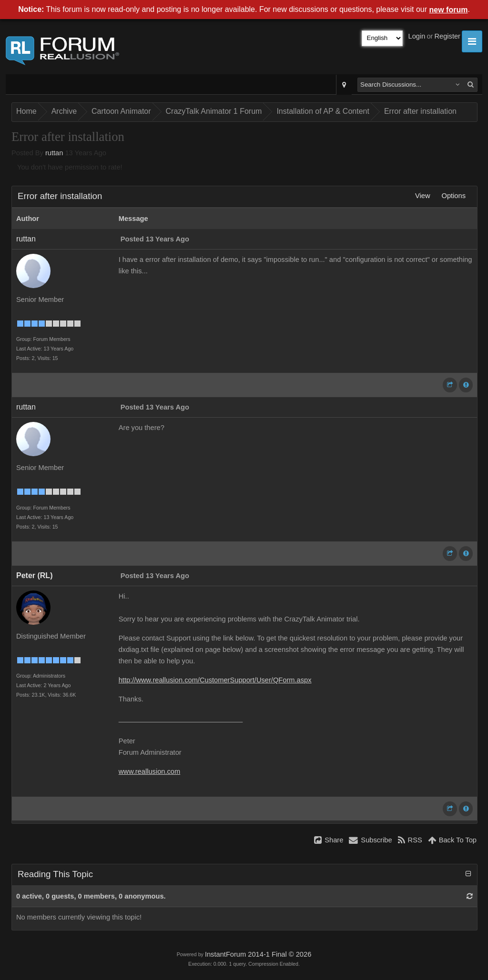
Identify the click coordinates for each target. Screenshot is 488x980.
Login (417, 36)
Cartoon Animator (121, 111)
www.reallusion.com (150, 771)
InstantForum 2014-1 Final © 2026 (258, 954)
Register (447, 36)
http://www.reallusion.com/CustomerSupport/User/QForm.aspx (215, 680)
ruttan (54, 153)
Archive (64, 111)
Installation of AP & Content (323, 111)
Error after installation (420, 111)
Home (26, 111)
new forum (449, 10)
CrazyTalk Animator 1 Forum (214, 111)
